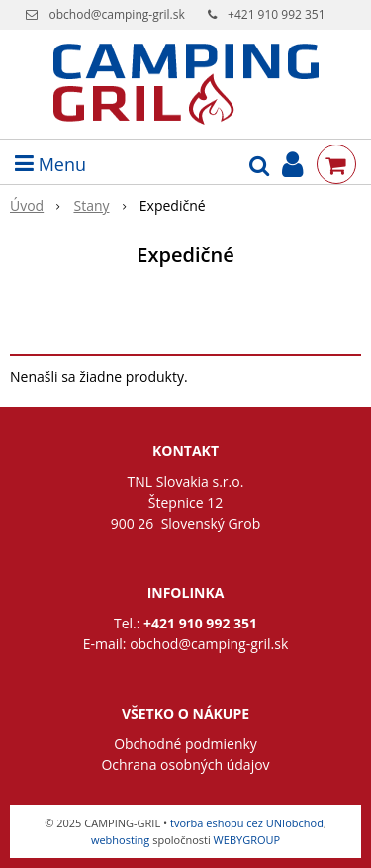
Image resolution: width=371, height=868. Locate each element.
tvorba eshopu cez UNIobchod (247, 823)
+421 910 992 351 (277, 14)
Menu (50, 164)
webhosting (120, 840)
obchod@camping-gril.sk (117, 14)
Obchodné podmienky (185, 744)
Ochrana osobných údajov (185, 765)
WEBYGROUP (247, 840)
